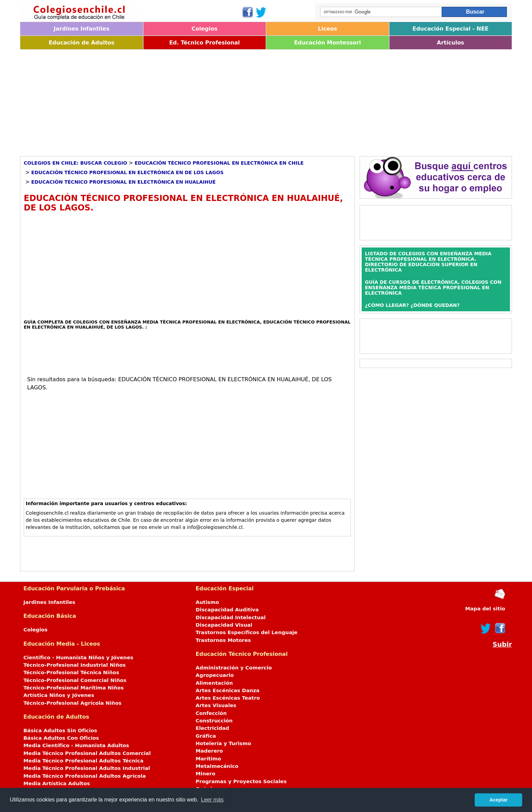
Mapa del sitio (485, 609)
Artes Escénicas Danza (228, 690)
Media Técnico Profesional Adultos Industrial (87, 768)
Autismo (207, 602)
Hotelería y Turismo (224, 743)
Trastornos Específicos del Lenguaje (247, 632)
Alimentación (214, 683)
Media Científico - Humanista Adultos (76, 745)
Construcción (214, 721)
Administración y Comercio (234, 668)
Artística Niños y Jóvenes (59, 695)
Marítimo (208, 759)
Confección (211, 713)
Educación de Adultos (81, 43)
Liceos (328, 29)
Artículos (451, 43)
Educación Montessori (328, 43)
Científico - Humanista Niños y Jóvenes (78, 658)
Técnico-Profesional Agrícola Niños (72, 703)
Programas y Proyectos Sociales (241, 781)
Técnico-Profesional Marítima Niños (73, 688)
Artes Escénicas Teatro (228, 698)
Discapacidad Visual (224, 625)
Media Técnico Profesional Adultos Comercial (87, 753)
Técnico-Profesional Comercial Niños (75, 680)
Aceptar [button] (498, 800)
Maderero (210, 751)
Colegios (204, 29)
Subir (502, 644)
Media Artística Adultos (57, 783)
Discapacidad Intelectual (231, 617)
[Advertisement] (224, 100)
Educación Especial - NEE (451, 29)
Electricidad (213, 728)
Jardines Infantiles (81, 29)
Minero (206, 774)
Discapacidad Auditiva (227, 610)
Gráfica (206, 736)
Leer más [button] (212, 800)
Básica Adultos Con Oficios (61, 738)
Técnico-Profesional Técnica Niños (71, 672)
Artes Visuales (216, 705)
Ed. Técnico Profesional (205, 43)
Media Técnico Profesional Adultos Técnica (83, 761)
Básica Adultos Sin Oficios (60, 731)
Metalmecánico (217, 766)
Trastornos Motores (223, 640)
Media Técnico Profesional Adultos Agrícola (85, 776)
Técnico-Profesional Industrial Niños (74, 665)
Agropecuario (215, 675)
